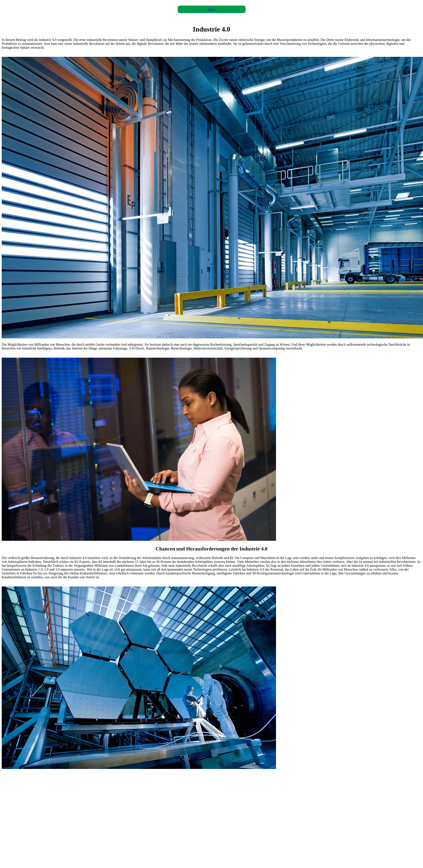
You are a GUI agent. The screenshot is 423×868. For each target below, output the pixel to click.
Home (211, 9)
